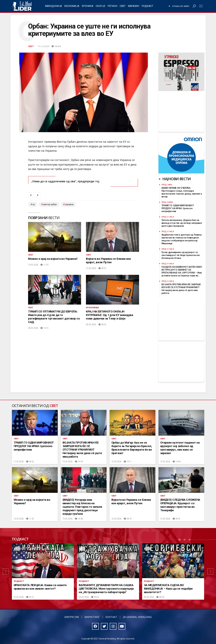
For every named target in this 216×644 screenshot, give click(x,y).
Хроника (87, 6)
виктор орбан (50, 204)
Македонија (53, 6)
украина (69, 204)
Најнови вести (177, 179)
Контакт (111, 617)
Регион (112, 6)
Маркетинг (92, 617)
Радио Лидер (22, 6)
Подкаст (147, 6)
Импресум (72, 617)
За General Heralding (137, 617)
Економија (72, 6)
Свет (123, 6)
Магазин (133, 6)
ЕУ (34, 204)
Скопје (100, 6)
